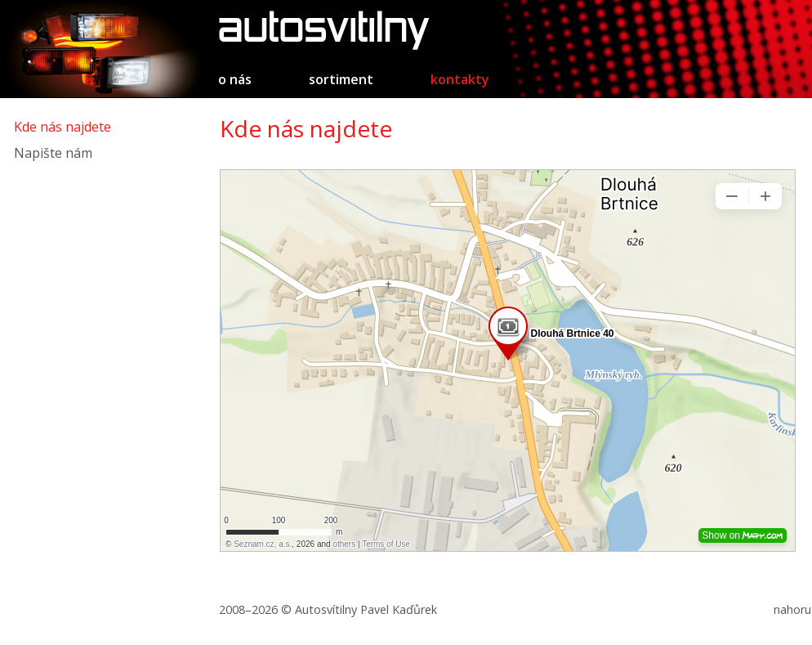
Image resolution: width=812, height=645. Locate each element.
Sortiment (341, 79)
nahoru (792, 609)
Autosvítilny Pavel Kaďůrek (366, 609)
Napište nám (53, 153)
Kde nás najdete (62, 127)
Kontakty (460, 79)
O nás (235, 79)
